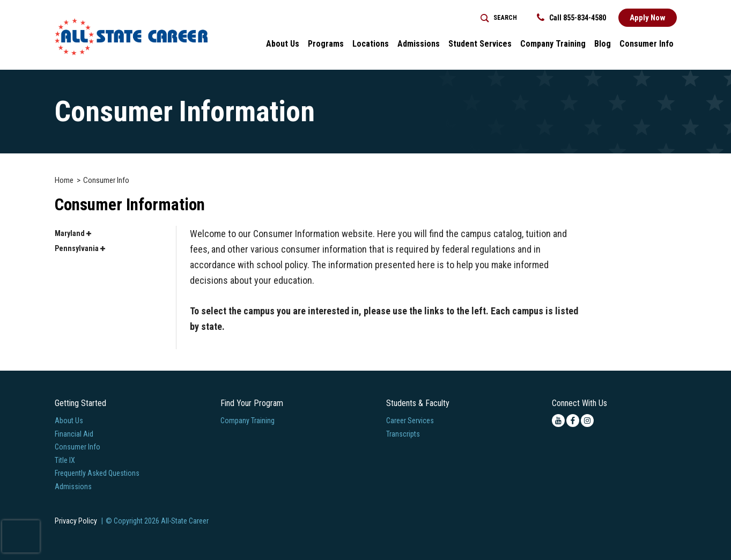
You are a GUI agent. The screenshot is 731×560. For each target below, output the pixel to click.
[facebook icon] (573, 421)
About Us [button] (283, 44)
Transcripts (403, 434)
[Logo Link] (131, 37)
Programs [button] (326, 44)
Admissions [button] (419, 44)
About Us (69, 421)
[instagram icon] (587, 421)
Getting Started (80, 403)
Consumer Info (77, 447)
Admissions (73, 487)
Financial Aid (74, 434)
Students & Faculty (418, 403)
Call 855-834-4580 (571, 18)
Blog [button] (603, 44)
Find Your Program (252, 403)
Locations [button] (371, 44)
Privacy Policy (76, 521)
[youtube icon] (558, 421)
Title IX (65, 460)
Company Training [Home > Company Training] (553, 44)
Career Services (410, 421)
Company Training (248, 421)
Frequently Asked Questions (97, 473)
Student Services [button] (480, 44)
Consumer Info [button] (647, 44)
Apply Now (648, 18)
